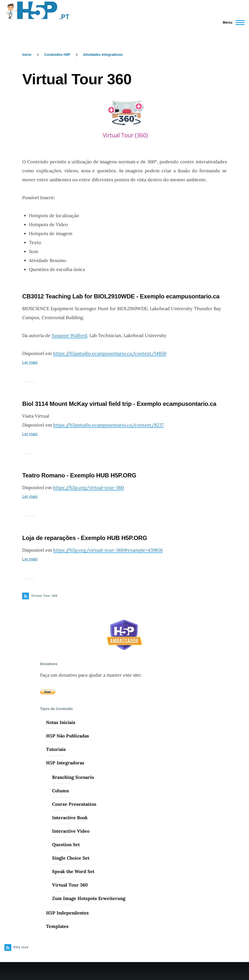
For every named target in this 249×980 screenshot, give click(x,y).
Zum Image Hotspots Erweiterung (89, 898)
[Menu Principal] (232, 22)
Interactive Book (70, 818)
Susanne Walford (69, 335)
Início (27, 55)
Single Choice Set (71, 858)
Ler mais (30, 362)
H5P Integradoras (65, 763)
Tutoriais (56, 749)
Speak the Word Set (73, 871)
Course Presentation (74, 804)
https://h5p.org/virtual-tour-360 (88, 488)
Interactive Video (71, 831)
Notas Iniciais (61, 722)
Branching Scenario (73, 777)
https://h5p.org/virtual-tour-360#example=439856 (108, 550)
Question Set (66, 845)
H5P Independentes (67, 913)
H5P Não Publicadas (68, 736)
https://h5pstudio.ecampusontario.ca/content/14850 (110, 353)
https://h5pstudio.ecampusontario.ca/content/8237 (108, 425)
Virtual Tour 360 (70, 885)
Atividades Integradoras (103, 55)
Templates (57, 926)
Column (60, 791)
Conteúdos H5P (57, 55)
